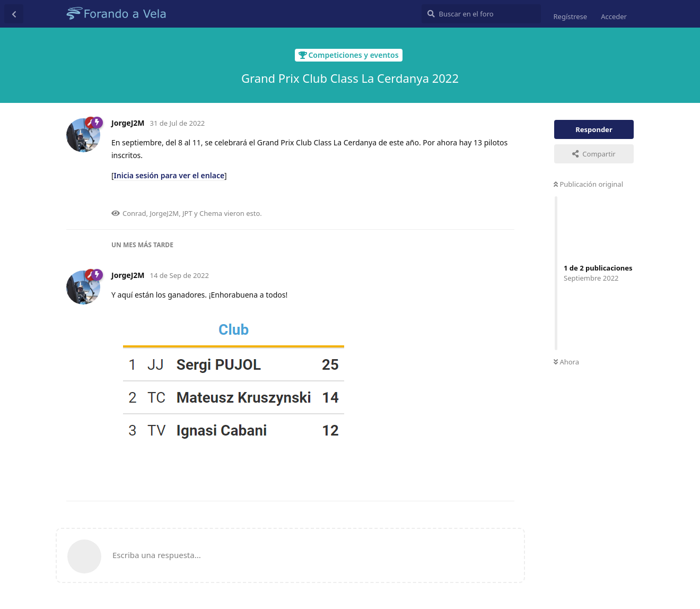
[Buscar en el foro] (481, 14)
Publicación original (588, 184)
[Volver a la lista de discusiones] (14, 14)
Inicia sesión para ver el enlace (169, 175)
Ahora (566, 362)
